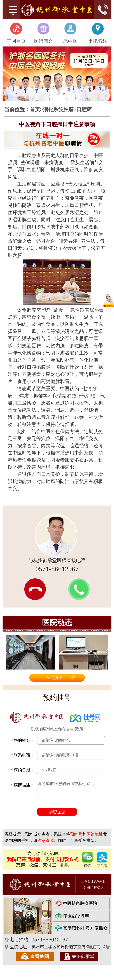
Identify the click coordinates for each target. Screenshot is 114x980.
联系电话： (22, 755)
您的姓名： (22, 740)
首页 (35, 110)
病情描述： (22, 785)
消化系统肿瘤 (58, 110)
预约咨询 (54, 678)
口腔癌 (84, 110)
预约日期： (22, 770)
